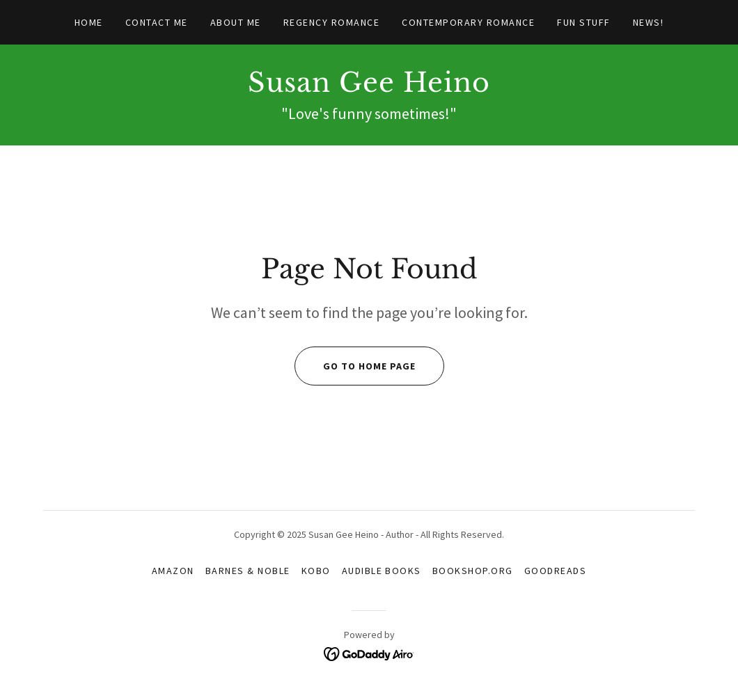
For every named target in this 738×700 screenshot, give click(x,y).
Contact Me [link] (157, 22)
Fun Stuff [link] (583, 22)
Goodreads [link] (555, 571)
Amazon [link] (173, 571)
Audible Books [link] (382, 571)
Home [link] (89, 22)
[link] (369, 88)
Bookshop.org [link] (473, 571)
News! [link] (649, 22)
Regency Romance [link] (331, 22)
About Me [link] (236, 22)
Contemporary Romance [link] (468, 22)
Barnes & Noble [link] (248, 571)
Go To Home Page (355, 366)
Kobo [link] (316, 571)
